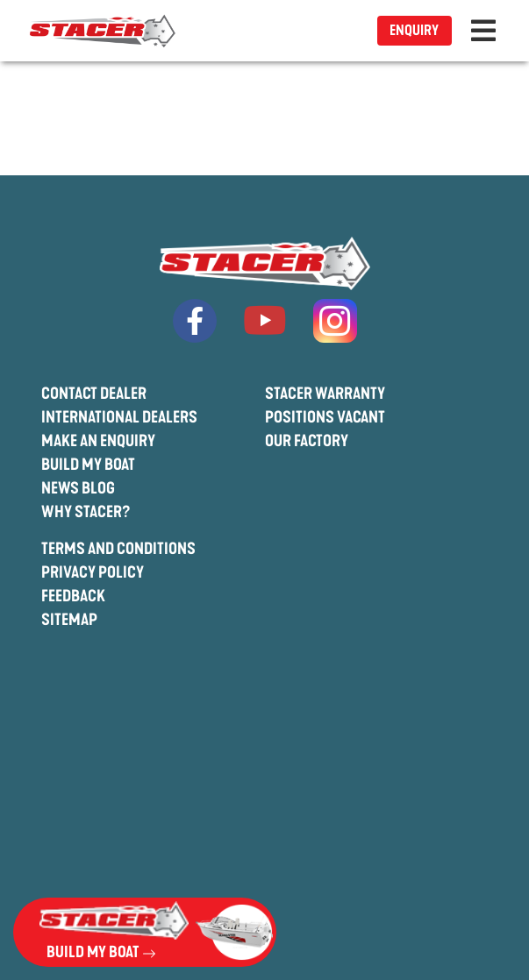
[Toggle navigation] (483, 31)
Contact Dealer (94, 394)
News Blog (78, 488)
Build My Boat (88, 465)
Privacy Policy (93, 572)
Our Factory (307, 441)
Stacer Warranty (325, 394)
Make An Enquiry (98, 441)
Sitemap (69, 620)
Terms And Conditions (118, 549)
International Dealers (119, 417)
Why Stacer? (86, 512)
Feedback (73, 596)
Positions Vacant (325, 417)
